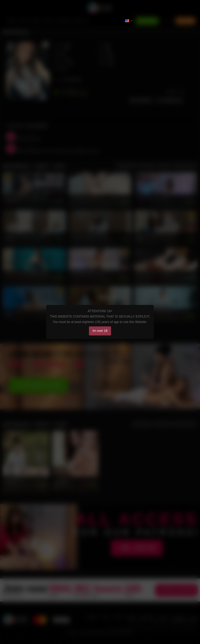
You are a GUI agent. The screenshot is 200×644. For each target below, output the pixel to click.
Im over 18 (100, 331)
